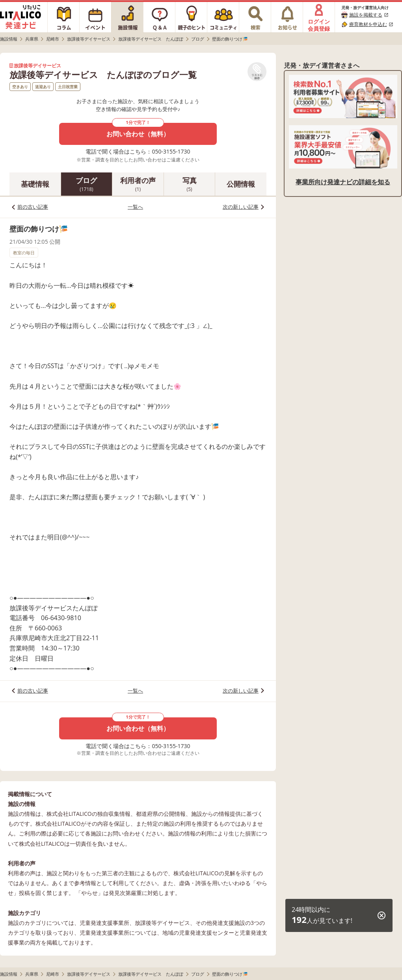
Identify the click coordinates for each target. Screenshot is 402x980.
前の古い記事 (33, 207)
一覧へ (135, 207)
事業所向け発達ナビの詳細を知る (343, 182)
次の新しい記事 (241, 207)
